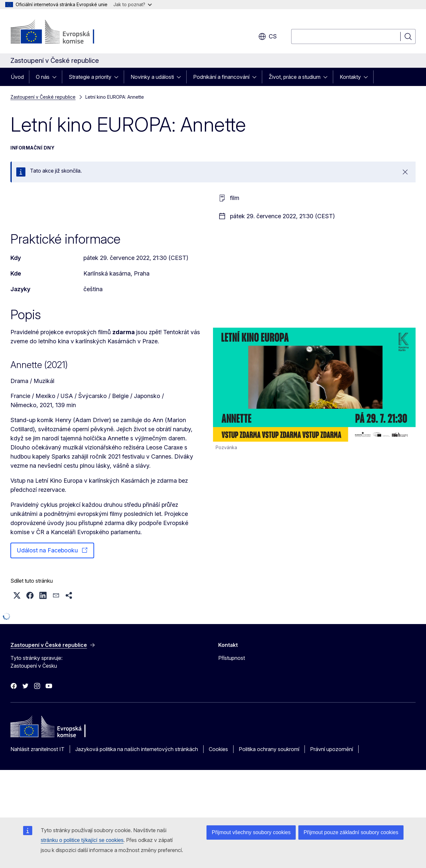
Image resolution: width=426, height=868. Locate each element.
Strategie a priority (90, 77)
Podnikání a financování (221, 77)
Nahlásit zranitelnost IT (37, 749)
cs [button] (268, 36)
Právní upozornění (332, 749)
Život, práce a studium (295, 77)
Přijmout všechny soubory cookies (251, 832)
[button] (17, 595)
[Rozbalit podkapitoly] (56, 77)
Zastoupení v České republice (43, 97)
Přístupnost (232, 658)
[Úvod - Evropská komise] (63, 33)
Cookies (218, 749)
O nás (43, 77)
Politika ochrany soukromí (269, 749)
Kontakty (350, 77)
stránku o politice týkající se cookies (82, 840)
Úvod (17, 77)
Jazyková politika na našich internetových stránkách (137, 749)
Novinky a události (152, 77)
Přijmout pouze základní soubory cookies (351, 832)
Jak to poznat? (133, 4)
